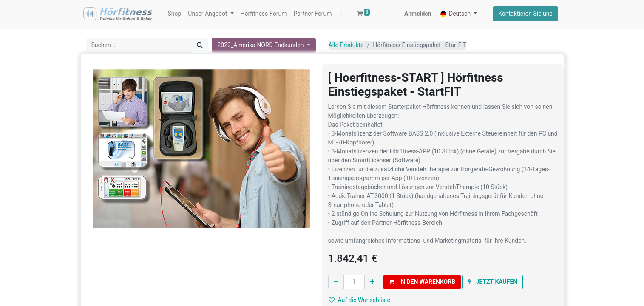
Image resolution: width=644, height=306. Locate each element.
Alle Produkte (346, 46)
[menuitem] (175, 14)
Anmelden (417, 14)
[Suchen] (200, 46)
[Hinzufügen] (372, 283)
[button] (296, 14)
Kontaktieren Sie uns (525, 14)
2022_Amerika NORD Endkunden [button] (261, 46)
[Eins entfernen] (336, 283)
